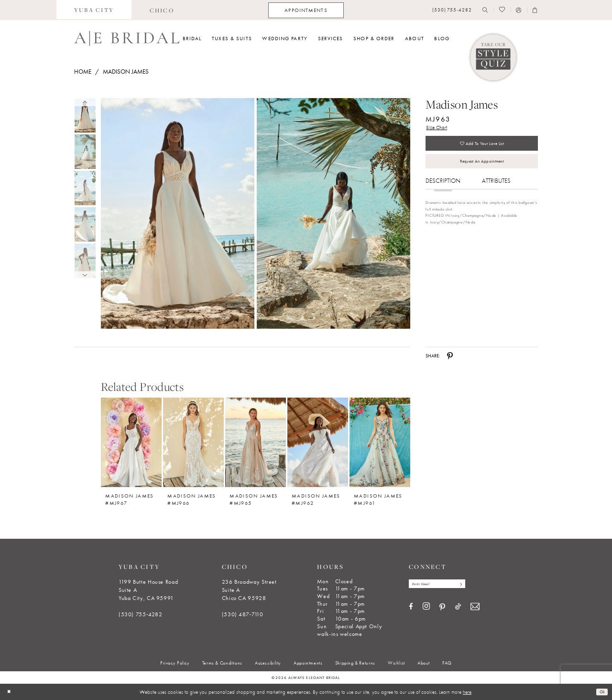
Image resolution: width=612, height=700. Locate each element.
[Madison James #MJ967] (131, 442)
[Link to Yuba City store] (94, 10)
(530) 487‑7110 (243, 614)
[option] (131, 448)
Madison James (126, 72)
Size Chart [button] (438, 128)
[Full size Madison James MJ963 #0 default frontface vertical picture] (177, 214)
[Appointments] (306, 10)
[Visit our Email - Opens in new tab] (475, 609)
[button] (519, 10)
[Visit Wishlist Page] (502, 10)
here (467, 692)
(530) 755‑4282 (141, 614)
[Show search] (485, 10)
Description (443, 191)
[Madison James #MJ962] (318, 442)
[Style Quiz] (493, 57)
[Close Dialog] (10, 692)
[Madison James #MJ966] (193, 442)
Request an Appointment (482, 169)
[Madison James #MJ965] (256, 442)
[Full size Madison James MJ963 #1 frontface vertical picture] (334, 214)
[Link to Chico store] (162, 10)
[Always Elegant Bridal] (127, 38)
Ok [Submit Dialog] (601, 692)
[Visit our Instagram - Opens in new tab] (426, 609)
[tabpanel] (176, 214)
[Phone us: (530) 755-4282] (452, 10)
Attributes (496, 191)
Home (83, 72)
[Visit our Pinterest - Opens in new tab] (442, 609)
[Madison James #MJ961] (380, 442)
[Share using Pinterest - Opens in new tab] (450, 356)
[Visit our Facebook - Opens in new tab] (411, 609)
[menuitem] (94, 10)
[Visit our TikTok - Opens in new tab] (458, 609)
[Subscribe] (473, 585)
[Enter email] (444, 585)
